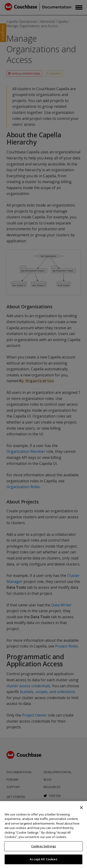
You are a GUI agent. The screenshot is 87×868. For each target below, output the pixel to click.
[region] (43, 835)
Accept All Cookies (43, 859)
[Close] (81, 808)
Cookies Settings (43, 846)
